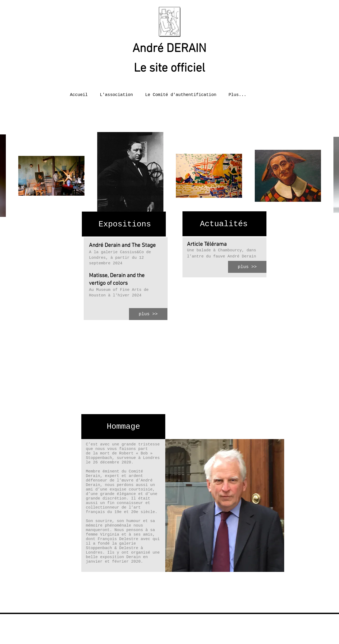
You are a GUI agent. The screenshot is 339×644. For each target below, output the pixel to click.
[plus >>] (148, 314)
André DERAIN (169, 49)
